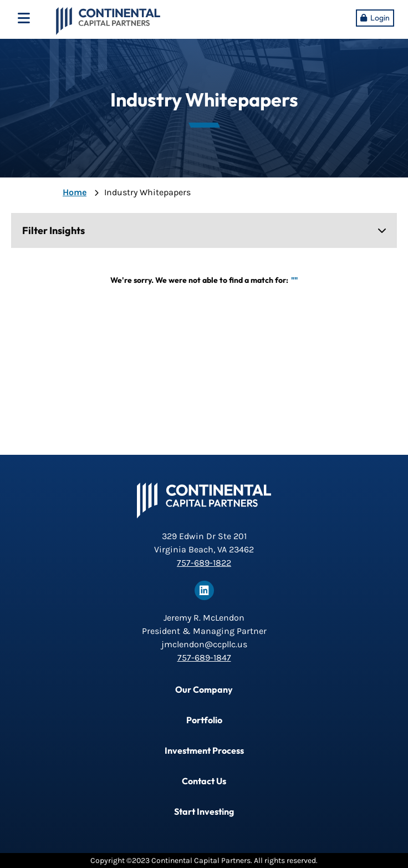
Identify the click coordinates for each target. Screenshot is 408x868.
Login (380, 18)
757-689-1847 (204, 658)
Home (75, 192)
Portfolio (204, 720)
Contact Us (204, 781)
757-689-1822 (204, 563)
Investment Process (204, 750)
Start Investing (204, 811)
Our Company (204, 689)
